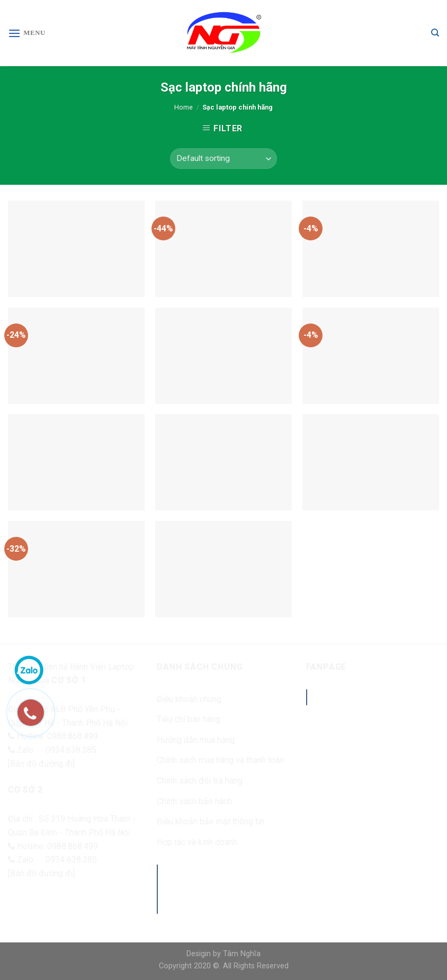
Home (184, 107)
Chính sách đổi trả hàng (200, 781)
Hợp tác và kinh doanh (197, 842)
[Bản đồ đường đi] (41, 764)
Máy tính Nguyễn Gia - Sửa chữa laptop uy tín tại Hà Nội (227, 888)
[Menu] (27, 33)
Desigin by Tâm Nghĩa (223, 954)
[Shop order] (223, 159)
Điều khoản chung (189, 699)
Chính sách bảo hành (194, 801)
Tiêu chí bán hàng (189, 719)
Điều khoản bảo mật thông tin (211, 821)
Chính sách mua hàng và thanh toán (220, 760)
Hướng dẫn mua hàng (196, 740)
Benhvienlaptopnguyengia (385, 697)
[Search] (435, 33)
